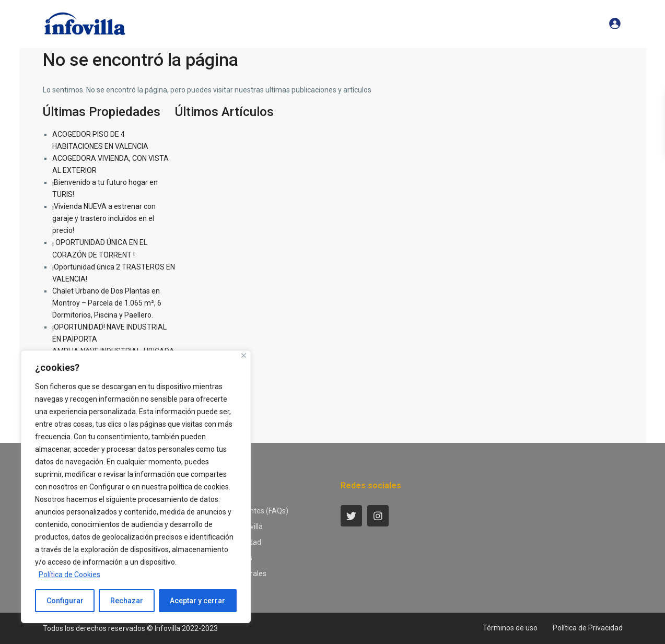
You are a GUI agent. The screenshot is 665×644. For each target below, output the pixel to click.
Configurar (107, 487)
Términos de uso (510, 628)
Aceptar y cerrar (197, 601)
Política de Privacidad (588, 628)
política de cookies (199, 487)
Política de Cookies (69, 575)
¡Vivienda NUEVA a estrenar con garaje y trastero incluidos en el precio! (104, 218)
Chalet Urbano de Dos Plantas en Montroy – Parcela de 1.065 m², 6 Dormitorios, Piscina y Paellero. (107, 303)
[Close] (244, 355)
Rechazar (127, 601)
